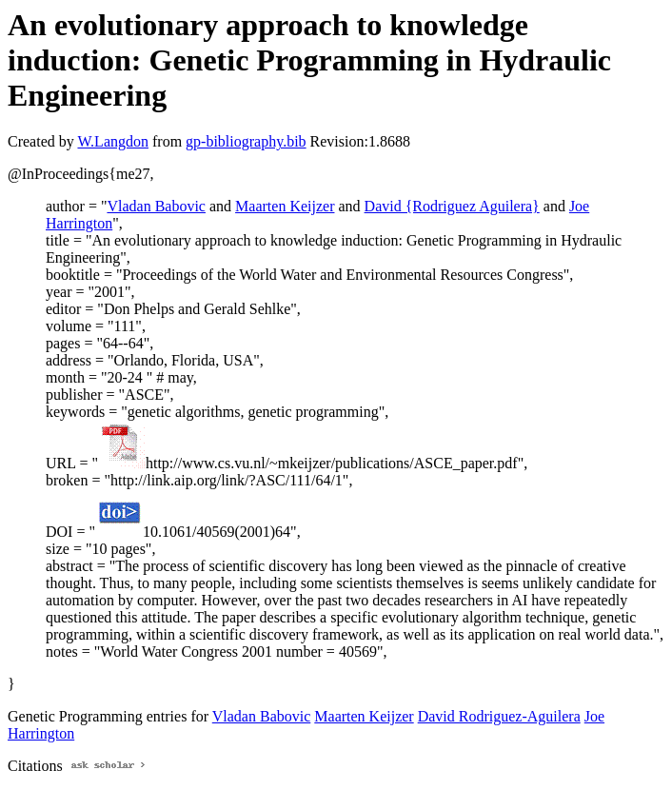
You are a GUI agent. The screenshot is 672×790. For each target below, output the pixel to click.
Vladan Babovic (156, 206)
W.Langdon (113, 141)
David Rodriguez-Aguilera (499, 716)
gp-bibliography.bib (246, 141)
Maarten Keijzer (285, 206)
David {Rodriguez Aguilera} (452, 206)
